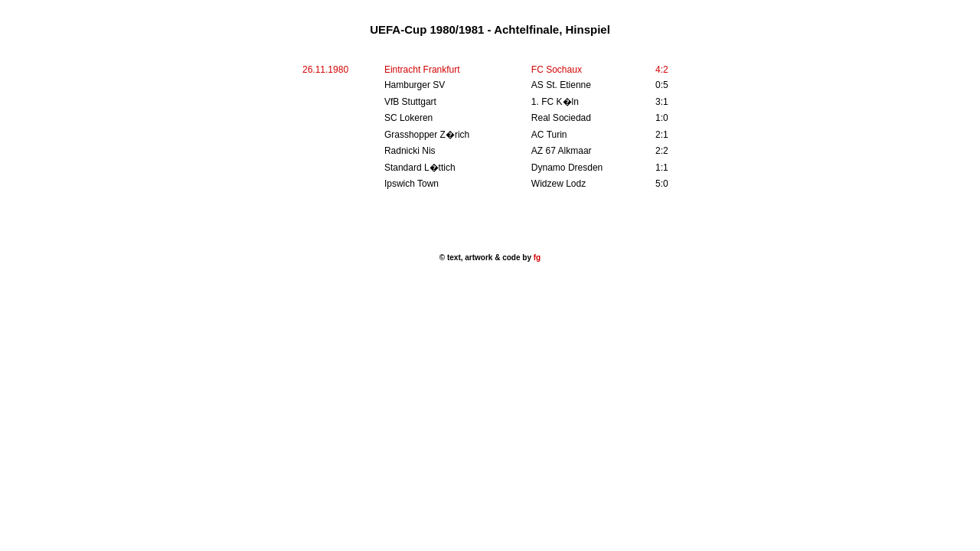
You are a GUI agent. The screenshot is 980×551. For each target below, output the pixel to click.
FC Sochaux (557, 70)
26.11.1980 (325, 70)
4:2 (662, 70)
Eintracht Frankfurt (422, 70)
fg (536, 258)
